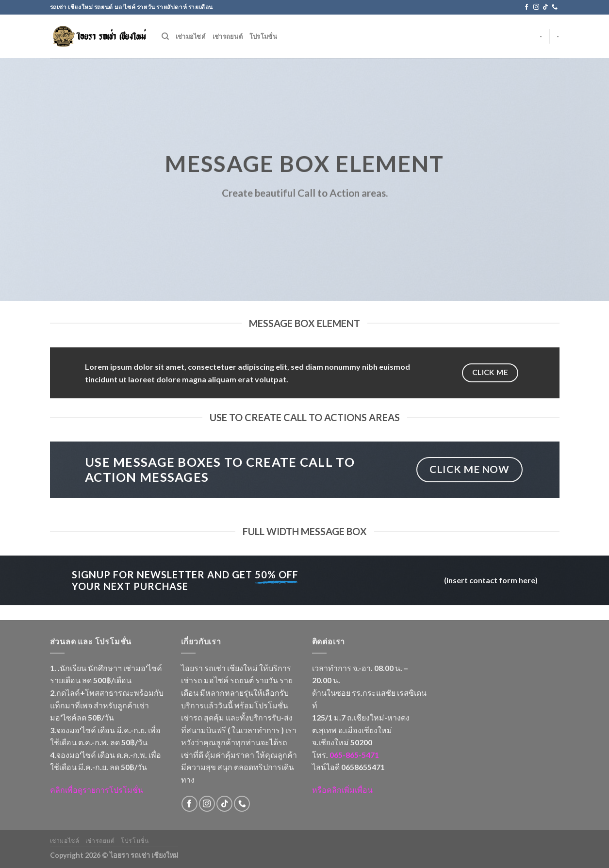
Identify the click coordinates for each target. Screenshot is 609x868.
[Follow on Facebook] (527, 7)
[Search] (165, 36)
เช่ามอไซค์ (191, 36)
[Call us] (555, 7)
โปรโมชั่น (263, 36)
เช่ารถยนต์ (228, 36)
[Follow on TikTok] (545, 7)
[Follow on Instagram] (536, 7)
